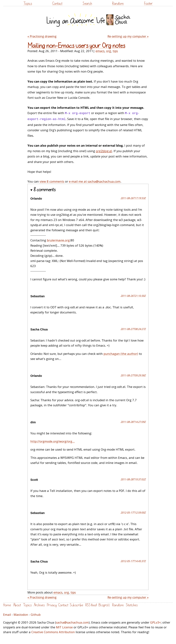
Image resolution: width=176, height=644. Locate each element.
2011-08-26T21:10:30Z (133, 296)
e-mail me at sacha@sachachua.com (95, 181)
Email (7, 615)
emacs (100, 51)
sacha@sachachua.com (72, 622)
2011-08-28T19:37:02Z (133, 479)
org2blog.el (104, 151)
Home (7, 605)
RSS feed (91, 605)
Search (87, 3)
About (17, 605)
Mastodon (21, 615)
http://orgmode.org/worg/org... (53, 441)
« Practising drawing (42, 36)
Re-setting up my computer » (128, 36)
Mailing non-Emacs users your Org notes (76, 46)
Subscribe (76, 605)
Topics (28, 3)
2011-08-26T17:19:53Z (133, 198)
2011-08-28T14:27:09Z (133, 422)
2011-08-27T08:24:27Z (133, 329)
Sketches (132, 605)
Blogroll (104, 605)
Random (118, 3)
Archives (39, 605)
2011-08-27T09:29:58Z (133, 375)
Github (36, 615)
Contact (57, 3)
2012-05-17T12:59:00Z (133, 512)
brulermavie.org (58, 240)
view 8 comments (52, 181)
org (109, 51)
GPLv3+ (155, 622)
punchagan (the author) (121, 354)
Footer (148, 3)
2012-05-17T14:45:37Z (133, 561)
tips (115, 51)
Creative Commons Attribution (53, 632)
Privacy (52, 605)
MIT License (64, 627)
